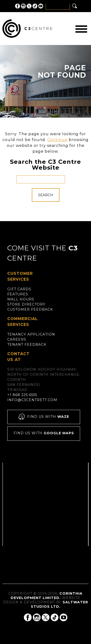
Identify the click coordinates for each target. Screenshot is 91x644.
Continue (57, 140)
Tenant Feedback (27, 344)
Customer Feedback (30, 309)
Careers (17, 339)
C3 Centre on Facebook (17, 6)
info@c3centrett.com (32, 400)
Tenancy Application (31, 334)
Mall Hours (21, 299)
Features (18, 294)
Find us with (44, 417)
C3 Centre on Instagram (23, 6)
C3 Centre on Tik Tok (35, 6)
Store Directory (26, 304)
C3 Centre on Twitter (29, 6)
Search (46, 195)
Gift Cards (19, 289)
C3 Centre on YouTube (41, 6)
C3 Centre (27, 29)
